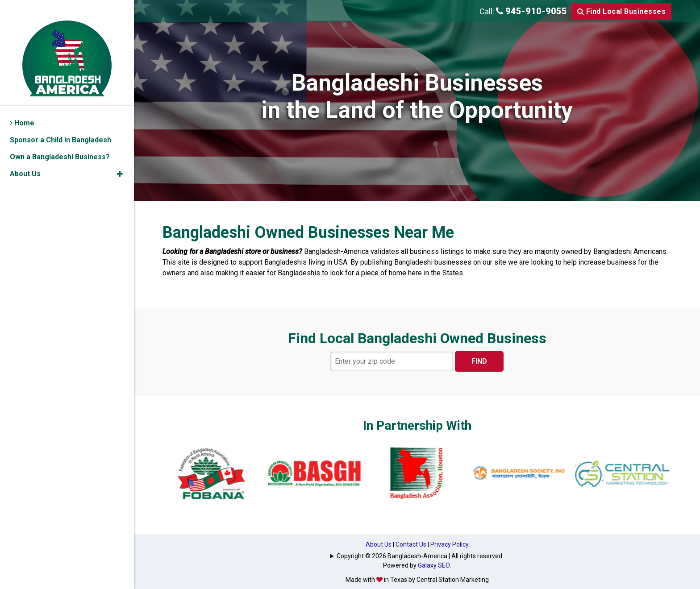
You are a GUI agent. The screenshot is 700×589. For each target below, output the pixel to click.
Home (22, 109)
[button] (120, 160)
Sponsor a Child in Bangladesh (60, 126)
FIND (479, 361)
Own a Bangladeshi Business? (60, 143)
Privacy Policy (450, 544)
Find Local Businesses (622, 11)
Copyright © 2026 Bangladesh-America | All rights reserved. (420, 556)
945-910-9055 (531, 11)
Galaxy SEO (434, 565)
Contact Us (411, 544)
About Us (379, 544)
